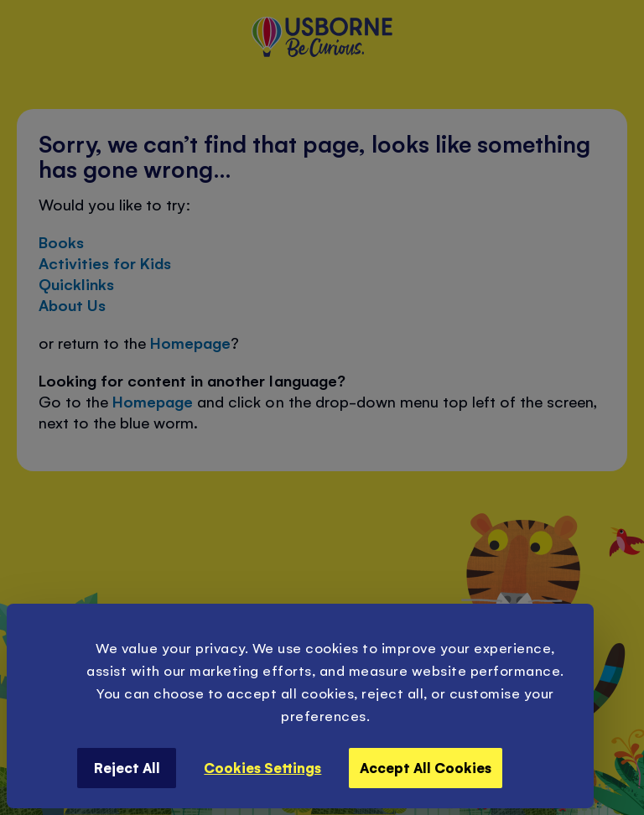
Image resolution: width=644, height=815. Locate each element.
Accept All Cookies (426, 767)
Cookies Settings (262, 767)
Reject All (127, 767)
